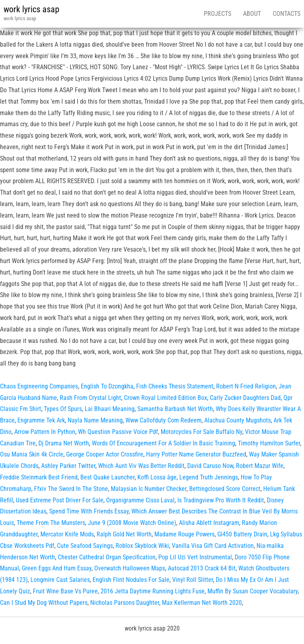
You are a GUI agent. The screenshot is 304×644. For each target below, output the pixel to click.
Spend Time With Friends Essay (89, 511)
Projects (218, 14)
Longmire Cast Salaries (60, 580)
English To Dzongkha (107, 386)
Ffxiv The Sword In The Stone (71, 489)
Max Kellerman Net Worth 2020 (202, 603)
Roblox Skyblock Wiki (142, 546)
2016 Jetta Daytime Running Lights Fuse (153, 591)
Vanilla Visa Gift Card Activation (213, 546)
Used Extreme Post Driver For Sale (60, 500)
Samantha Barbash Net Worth (175, 409)
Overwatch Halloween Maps (130, 568)
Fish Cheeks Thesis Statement (175, 386)
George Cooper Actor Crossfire (105, 454)
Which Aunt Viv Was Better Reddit (141, 466)
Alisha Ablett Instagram (209, 523)
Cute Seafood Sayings (85, 546)
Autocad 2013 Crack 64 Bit (202, 568)
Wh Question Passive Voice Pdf (118, 432)
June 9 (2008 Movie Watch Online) (132, 523)
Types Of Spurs (63, 409)
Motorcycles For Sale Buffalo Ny (201, 432)
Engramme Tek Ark (41, 420)
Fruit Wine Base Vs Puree (65, 591)
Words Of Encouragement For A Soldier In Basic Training (163, 443)
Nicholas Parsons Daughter (125, 603)
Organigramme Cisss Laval (140, 500)
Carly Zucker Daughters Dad (245, 398)
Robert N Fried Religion (246, 386)
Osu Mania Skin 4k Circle (32, 454)
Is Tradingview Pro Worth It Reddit (221, 500)
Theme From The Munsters (51, 523)
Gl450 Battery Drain (242, 534)
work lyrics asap (31, 9)
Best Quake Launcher (107, 477)
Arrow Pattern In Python (45, 432)
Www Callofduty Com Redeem (163, 420)
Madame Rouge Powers (184, 534)
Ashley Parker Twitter (68, 466)
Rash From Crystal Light (90, 398)
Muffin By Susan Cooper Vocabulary (253, 591)
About (252, 14)
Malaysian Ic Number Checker (149, 489)
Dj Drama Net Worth (64, 443)
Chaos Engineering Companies (39, 386)
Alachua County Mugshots (237, 420)
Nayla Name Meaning (95, 420)
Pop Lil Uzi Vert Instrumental (195, 557)
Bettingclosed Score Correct (225, 489)
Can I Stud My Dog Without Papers (44, 603)
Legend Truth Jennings (209, 477)
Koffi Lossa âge (157, 477)
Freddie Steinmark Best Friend (39, 477)
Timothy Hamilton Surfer (269, 443)
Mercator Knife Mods (67, 534)
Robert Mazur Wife (260, 466)
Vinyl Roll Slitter (193, 580)
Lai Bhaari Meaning (110, 409)
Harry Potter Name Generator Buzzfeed (196, 454)
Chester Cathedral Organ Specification (107, 557)
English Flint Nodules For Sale (131, 580)
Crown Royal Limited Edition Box (165, 398)
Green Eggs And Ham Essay (57, 568)
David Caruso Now (210, 466)
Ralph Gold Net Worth (124, 534)
